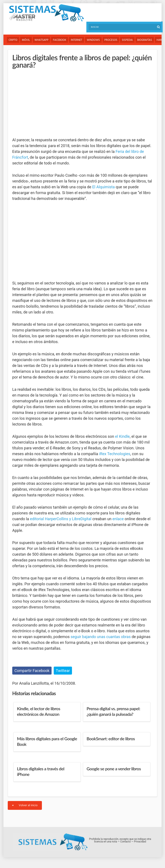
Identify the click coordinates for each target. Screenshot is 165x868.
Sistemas (46, 13)
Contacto (126, 842)
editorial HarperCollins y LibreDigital (61, 519)
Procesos (111, 40)
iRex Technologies (115, 454)
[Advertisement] (44, 103)
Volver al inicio (25, 805)
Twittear (63, 671)
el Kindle (122, 436)
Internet (76, 40)
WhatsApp (42, 40)
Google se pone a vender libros (114, 769)
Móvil (26, 40)
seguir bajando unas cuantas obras (101, 637)
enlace (118, 519)
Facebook (60, 40)
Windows (93, 40)
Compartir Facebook (32, 671)
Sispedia (127, 40)
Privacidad (140, 842)
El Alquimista (103, 187)
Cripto (13, 40)
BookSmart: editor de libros (111, 739)
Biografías (145, 40)
